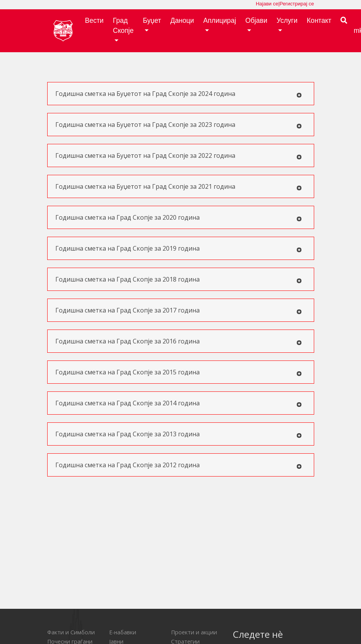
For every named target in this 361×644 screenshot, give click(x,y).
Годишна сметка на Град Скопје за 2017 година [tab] (179, 310)
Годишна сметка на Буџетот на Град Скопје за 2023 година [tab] (179, 125)
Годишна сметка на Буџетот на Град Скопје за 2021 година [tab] (179, 187)
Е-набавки (123, 632)
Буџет (152, 20)
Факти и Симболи (71, 632)
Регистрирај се (297, 4)
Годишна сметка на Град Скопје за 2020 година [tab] (179, 218)
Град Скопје (123, 26)
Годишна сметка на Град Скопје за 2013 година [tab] (179, 434)
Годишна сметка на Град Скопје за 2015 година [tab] (179, 372)
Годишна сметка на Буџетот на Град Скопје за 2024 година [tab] (179, 94)
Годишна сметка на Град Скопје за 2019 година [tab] (179, 249)
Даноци (182, 20)
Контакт (319, 20)
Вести (94, 20)
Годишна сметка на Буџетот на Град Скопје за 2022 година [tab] (179, 156)
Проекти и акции (194, 632)
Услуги (287, 20)
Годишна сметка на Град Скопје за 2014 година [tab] (179, 403)
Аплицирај (220, 20)
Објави (256, 20)
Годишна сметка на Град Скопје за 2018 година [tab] (179, 279)
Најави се (267, 4)
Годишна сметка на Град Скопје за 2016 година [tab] (179, 341)
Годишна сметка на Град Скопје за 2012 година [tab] (179, 465)
